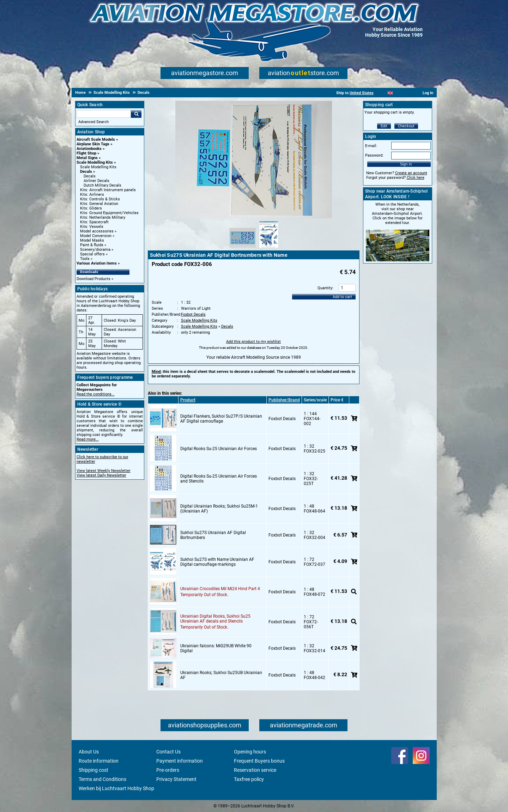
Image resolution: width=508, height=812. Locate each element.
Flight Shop (86, 153)
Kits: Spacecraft (94, 222)
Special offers (92, 254)
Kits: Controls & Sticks (100, 199)
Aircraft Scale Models (96, 140)
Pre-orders (168, 770)
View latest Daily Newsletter (101, 475)
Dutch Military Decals (102, 185)
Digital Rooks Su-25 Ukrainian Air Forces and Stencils (219, 479)
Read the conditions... (96, 394)
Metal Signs (87, 158)
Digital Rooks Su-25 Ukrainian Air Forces (219, 449)
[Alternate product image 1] (243, 248)
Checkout (406, 126)
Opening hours (250, 752)
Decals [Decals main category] (90, 176)
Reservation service (255, 770)
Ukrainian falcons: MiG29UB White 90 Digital (216, 648)
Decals (86, 172)
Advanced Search (93, 122)
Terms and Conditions (102, 779)
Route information (99, 761)
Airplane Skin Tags (93, 144)
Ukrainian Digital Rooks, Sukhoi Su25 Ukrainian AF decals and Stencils (215, 619)
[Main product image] (254, 217)
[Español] (399, 93)
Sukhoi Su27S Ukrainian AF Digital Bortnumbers (213, 535)
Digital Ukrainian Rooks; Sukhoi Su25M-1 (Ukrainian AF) (219, 509)
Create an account (411, 173)
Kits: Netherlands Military (103, 217)
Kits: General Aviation (99, 204)
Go (136, 114)
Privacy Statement (176, 779)
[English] (390, 93)
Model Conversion (96, 236)
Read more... (88, 439)
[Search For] (104, 114)
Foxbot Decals (193, 314)
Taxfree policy (249, 779)
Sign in (406, 164)
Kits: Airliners (92, 195)
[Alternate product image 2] (269, 248)
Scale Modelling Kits (95, 162)
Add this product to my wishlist (253, 342)
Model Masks (92, 240)
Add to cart (342, 297)
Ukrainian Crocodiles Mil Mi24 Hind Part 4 (220, 589)
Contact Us (168, 752)
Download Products (93, 279)
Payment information (180, 761)
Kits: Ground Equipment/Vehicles (109, 213)
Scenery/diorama (95, 250)
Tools (85, 259)
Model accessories (97, 231)
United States (362, 93)
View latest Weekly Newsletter (104, 471)
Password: (374, 155)
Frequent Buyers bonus (259, 761)
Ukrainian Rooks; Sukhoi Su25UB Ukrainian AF (221, 675)
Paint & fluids (92, 245)
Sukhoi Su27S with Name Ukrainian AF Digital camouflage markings (217, 562)
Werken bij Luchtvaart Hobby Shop (116, 788)
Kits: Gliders (91, 208)
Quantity (325, 288)
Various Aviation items (97, 263)
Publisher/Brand (284, 400)
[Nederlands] (382, 93)
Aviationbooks (89, 149)
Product (188, 400)
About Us (89, 752)
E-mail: (371, 146)
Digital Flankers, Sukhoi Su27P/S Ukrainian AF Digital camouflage (221, 419)
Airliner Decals (96, 181)
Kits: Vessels (92, 227)
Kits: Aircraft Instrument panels (108, 190)
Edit (384, 126)
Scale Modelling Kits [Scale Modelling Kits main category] (98, 167)
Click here (416, 178)
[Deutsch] (408, 93)
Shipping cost (93, 770)
